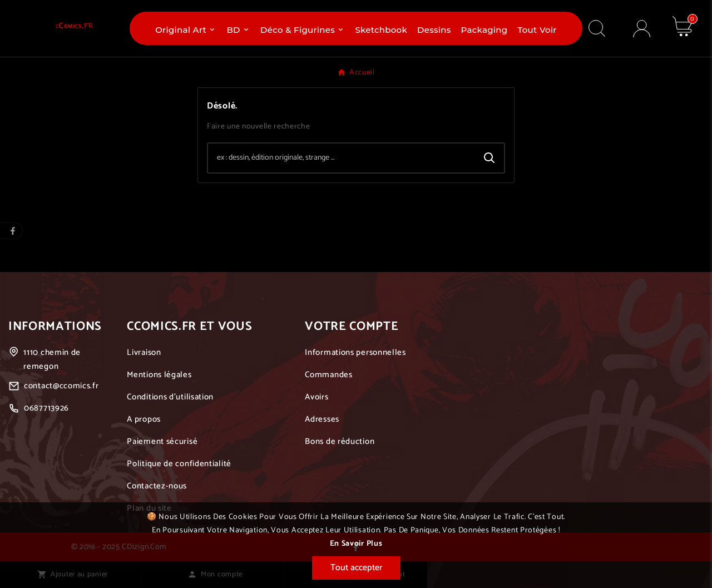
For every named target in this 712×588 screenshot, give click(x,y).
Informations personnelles (355, 352)
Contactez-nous (157, 486)
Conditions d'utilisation (170, 397)
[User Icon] (642, 29)
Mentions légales (159, 375)
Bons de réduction (340, 441)
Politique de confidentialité (179, 464)
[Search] (489, 158)
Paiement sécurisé (162, 441)
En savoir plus (356, 544)
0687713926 (46, 408)
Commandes (328, 375)
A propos (144, 419)
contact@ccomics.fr (61, 386)
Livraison (144, 352)
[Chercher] (342, 158)
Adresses (322, 419)
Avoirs (317, 397)
